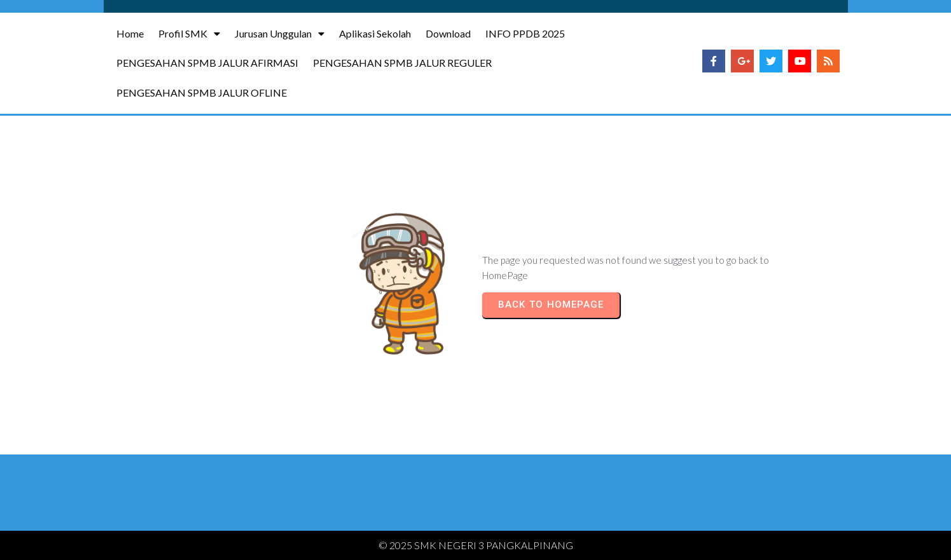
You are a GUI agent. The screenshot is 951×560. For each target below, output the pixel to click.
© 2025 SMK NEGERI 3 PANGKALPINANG (476, 545)
